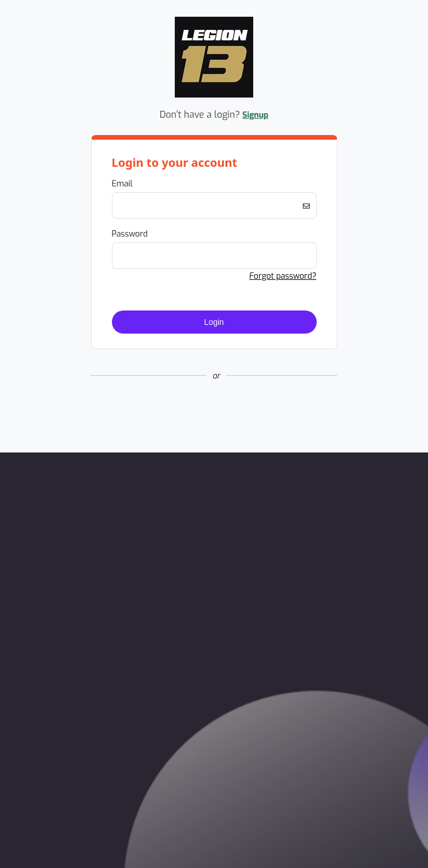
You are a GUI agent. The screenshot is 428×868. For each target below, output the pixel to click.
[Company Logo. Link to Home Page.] (214, 96)
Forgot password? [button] (283, 276)
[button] (214, 414)
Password (130, 234)
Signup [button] (255, 115)
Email (122, 184)
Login (214, 322)
